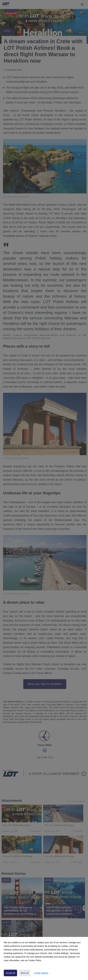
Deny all (25, 973)
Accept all (10, 973)
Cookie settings (41, 973)
